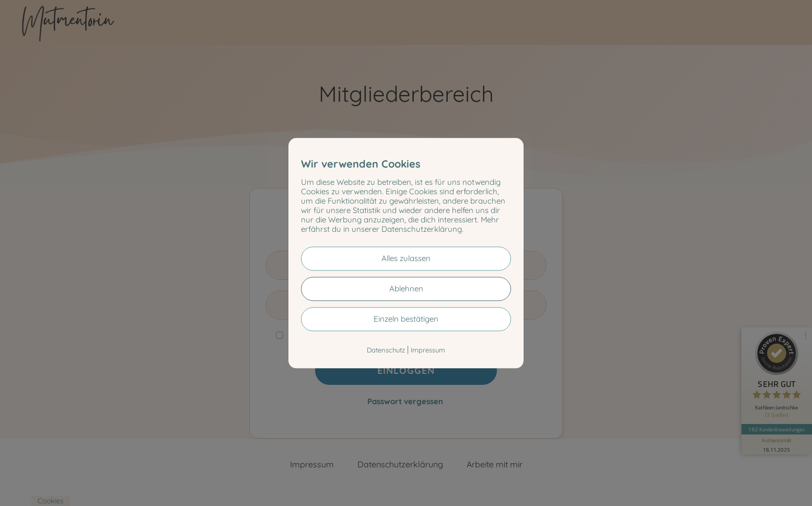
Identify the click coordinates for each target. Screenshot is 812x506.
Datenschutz (386, 350)
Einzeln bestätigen (406, 319)
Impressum (428, 350)
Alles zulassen (406, 258)
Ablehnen (406, 289)
